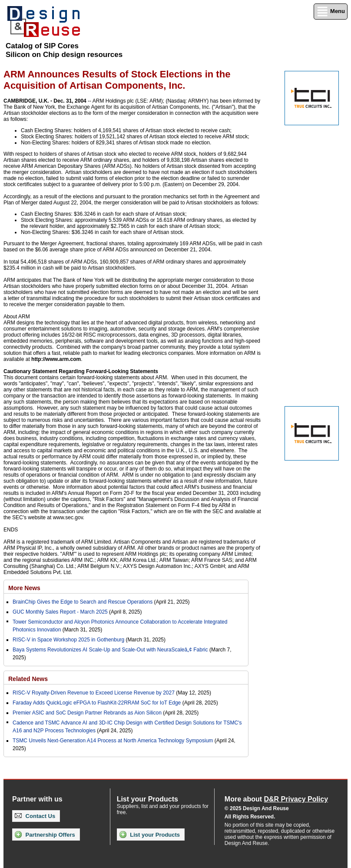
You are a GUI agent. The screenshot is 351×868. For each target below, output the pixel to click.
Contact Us (35, 816)
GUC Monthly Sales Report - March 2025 (60, 612)
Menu (331, 12)
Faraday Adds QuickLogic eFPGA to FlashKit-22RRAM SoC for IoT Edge (97, 703)
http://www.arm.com (56, 359)
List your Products (150, 835)
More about (276, 799)
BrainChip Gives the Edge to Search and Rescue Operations (83, 602)
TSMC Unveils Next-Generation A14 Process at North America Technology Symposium (113, 741)
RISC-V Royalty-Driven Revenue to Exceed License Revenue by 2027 (94, 693)
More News (24, 588)
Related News (28, 679)
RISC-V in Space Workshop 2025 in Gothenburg (68, 640)
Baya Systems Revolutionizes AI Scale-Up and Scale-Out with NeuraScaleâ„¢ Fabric (110, 650)
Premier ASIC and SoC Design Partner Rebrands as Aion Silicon (88, 713)
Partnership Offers (45, 835)
